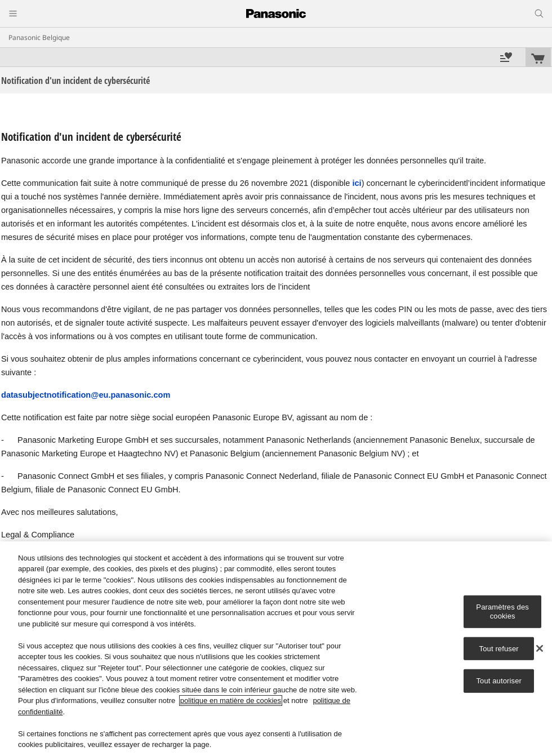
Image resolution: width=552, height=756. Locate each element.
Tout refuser (499, 648)
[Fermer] (540, 648)
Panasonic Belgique (39, 37)
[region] (276, 649)
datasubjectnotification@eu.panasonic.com (86, 395)
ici (357, 183)
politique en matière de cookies (231, 701)
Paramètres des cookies (502, 612)
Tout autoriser (499, 681)
